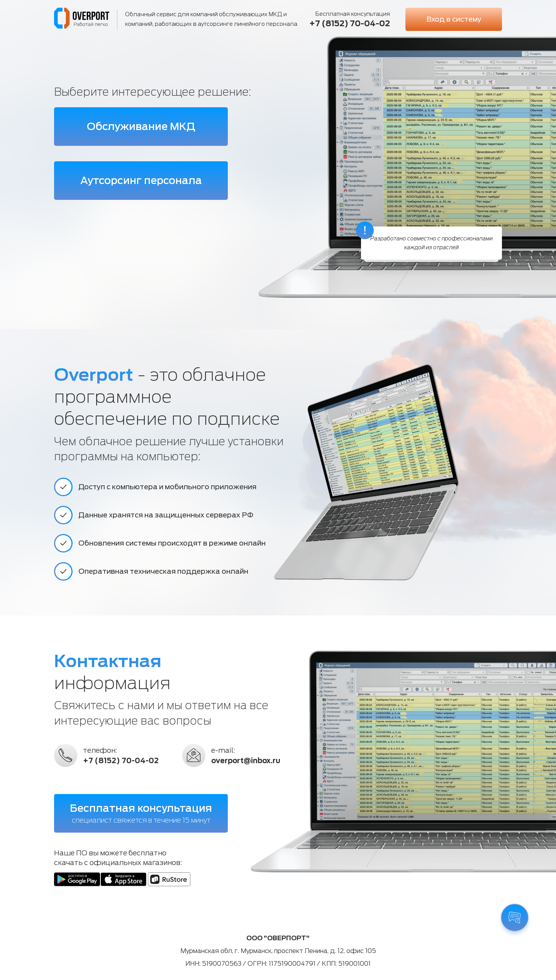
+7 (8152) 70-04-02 (350, 24)
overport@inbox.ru (246, 761)
